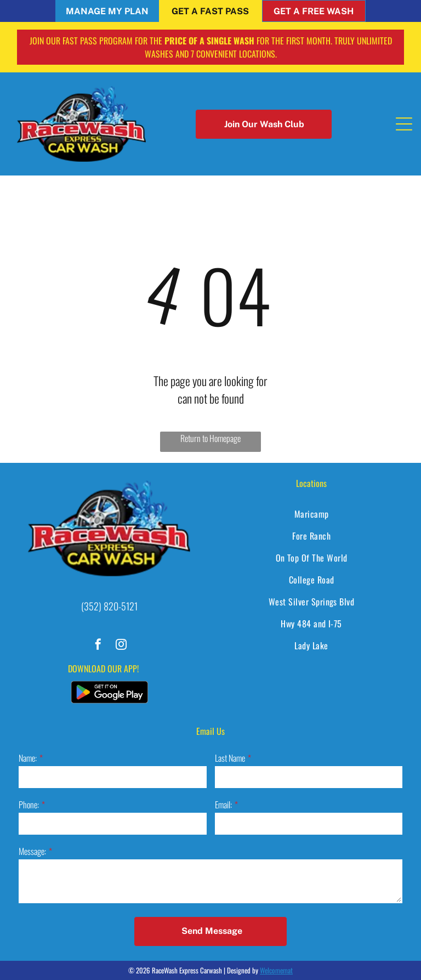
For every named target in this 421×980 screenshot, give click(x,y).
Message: (32, 851)
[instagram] (121, 646)
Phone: (29, 805)
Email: (223, 805)
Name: (28, 758)
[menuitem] (311, 514)
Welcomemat (276, 970)
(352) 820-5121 (109, 606)
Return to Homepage (210, 438)
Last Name (230, 758)
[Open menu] (404, 124)
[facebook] (98, 646)
